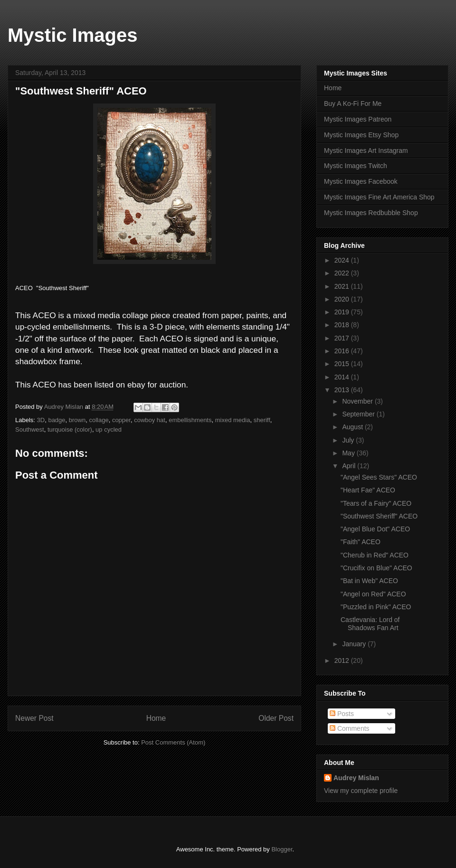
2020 (343, 299)
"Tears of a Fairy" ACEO (376, 503)
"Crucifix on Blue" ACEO (376, 568)
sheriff (262, 420)
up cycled (109, 429)
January (355, 644)
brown (77, 420)
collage (99, 420)
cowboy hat (150, 420)
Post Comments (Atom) (173, 742)
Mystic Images (72, 35)
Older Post (276, 718)
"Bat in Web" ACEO (369, 581)
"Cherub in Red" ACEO (375, 555)
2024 (343, 260)
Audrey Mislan (356, 778)
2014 (343, 377)
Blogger (282, 849)
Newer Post (34, 718)
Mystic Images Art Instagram (366, 151)
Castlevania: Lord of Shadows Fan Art (370, 624)
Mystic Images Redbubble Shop (371, 213)
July (349, 440)
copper (121, 420)
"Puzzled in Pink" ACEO (376, 607)
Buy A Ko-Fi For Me (353, 104)
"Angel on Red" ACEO (373, 594)
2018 (343, 325)
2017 (343, 338)
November (358, 401)
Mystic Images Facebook (361, 181)
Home (156, 718)
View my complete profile (361, 791)
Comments (350, 728)
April (350, 466)
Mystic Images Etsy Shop (361, 135)
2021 (343, 286)
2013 (343, 390)
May (349, 453)
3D (41, 420)
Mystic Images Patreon (358, 119)
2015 (343, 364)
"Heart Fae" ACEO (368, 490)
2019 (343, 312)
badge (57, 420)
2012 (343, 660)
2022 (343, 273)
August (353, 427)
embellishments (190, 420)
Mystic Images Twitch (356, 166)
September (359, 414)
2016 (343, 351)
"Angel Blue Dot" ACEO (375, 529)
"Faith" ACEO (361, 542)
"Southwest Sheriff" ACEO (379, 516)
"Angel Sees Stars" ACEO (379, 477)
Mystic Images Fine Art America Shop (379, 197)
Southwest (30, 429)
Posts (342, 714)
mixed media (233, 420)
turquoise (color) (70, 429)
